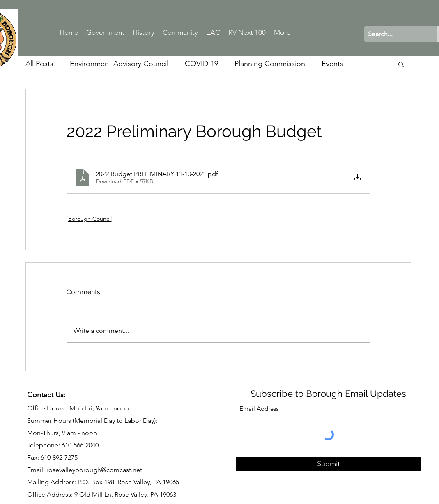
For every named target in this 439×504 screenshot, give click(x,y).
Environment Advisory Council (119, 64)
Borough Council (90, 219)
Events (332, 64)
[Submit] (329, 464)
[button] (401, 64)
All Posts (39, 64)
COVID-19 (201, 64)
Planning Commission (270, 64)
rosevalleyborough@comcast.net (94, 470)
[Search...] (394, 34)
